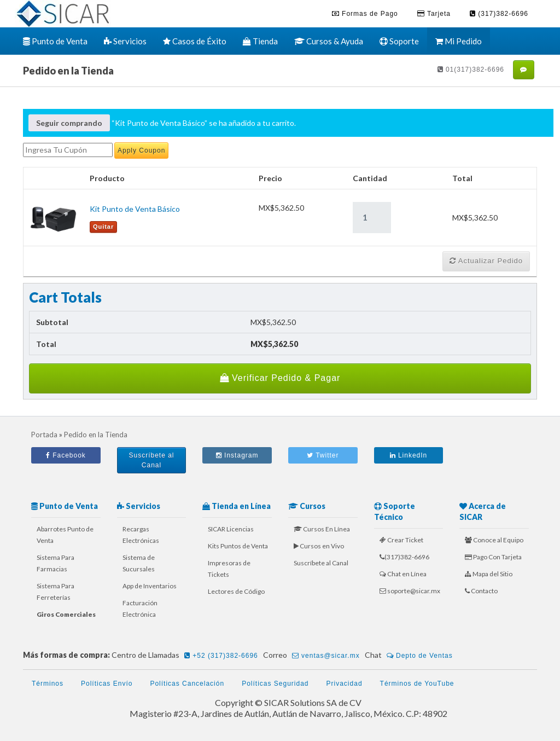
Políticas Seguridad (275, 684)
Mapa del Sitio (489, 574)
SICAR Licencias (231, 529)
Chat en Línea (403, 574)
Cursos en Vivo (319, 546)
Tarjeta (434, 14)
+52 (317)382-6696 (221, 656)
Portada (44, 435)
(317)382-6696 (499, 14)
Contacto (481, 591)
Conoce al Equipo (494, 540)
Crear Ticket (401, 540)
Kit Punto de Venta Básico (135, 209)
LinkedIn (409, 455)
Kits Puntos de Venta (238, 546)
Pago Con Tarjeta (493, 557)
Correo (313, 656)
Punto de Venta (55, 41)
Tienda (260, 41)
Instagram (237, 455)
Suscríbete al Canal (151, 460)
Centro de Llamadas (186, 656)
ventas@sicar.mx (326, 656)
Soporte (399, 41)
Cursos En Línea (322, 529)
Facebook (66, 455)
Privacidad (345, 684)
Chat (410, 656)
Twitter (323, 455)
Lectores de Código (236, 591)
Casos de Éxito (195, 41)
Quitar (103, 227)
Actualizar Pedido (486, 261)
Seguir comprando (69, 123)
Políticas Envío (107, 684)
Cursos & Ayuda (329, 41)
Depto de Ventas (420, 656)
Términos (48, 684)
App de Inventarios (150, 586)
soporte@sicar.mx (410, 591)
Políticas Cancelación (187, 684)
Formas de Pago (365, 14)
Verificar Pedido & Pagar (280, 378)
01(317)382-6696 (471, 70)
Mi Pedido (459, 41)
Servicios (125, 41)
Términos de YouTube (417, 684)
